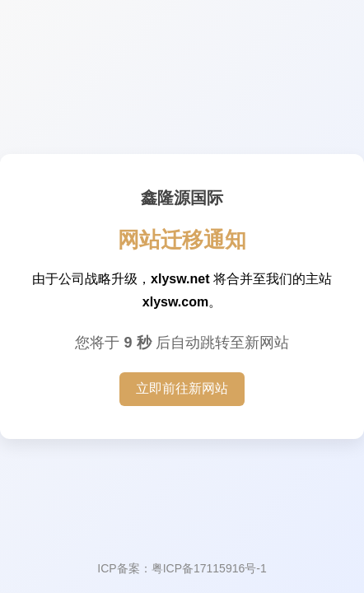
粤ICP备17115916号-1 (209, 568)
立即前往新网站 (182, 388)
